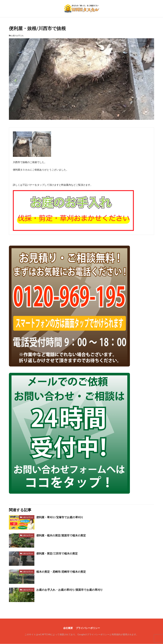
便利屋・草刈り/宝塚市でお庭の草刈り (61, 517)
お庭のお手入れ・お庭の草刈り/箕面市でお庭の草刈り (71, 590)
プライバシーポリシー (88, 628)
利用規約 (116, 634)
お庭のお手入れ (17, 36)
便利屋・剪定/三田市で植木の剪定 (58, 553)
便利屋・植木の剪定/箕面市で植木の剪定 (62, 535)
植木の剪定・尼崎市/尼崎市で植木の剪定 (62, 572)
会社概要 (68, 628)
